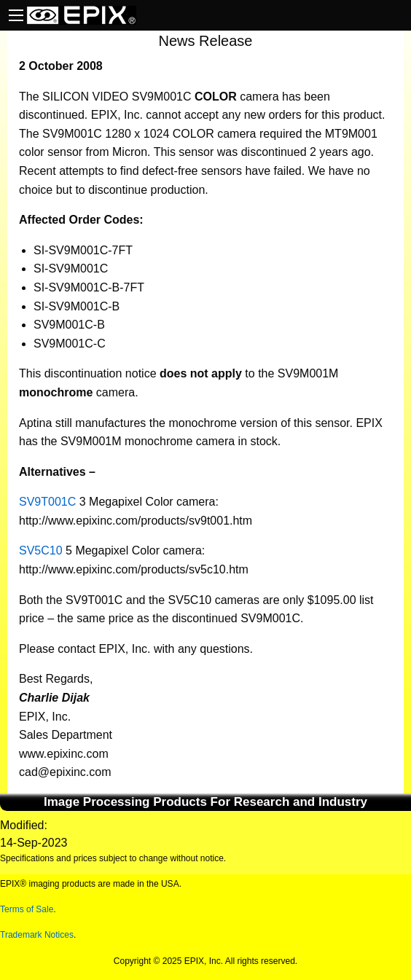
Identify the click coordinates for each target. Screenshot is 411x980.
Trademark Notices (37, 935)
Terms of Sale (27, 909)
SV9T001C (47, 502)
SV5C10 (41, 550)
